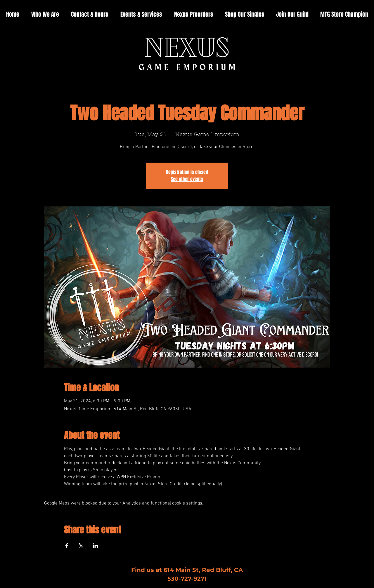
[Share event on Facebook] (67, 546)
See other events (187, 179)
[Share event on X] (81, 546)
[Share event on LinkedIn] (95, 546)
